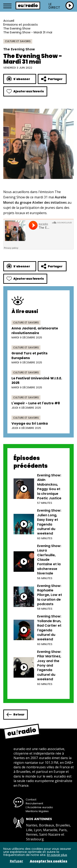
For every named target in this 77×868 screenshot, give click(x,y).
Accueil (9, 21)
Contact (31, 800)
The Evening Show (17, 28)
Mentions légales (37, 811)
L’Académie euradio (39, 807)
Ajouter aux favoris (25, 91)
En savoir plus (57, 855)
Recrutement (34, 803)
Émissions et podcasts (21, 24)
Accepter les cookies (49, 861)
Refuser (17, 861)
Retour (16, 715)
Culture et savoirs (18, 41)
